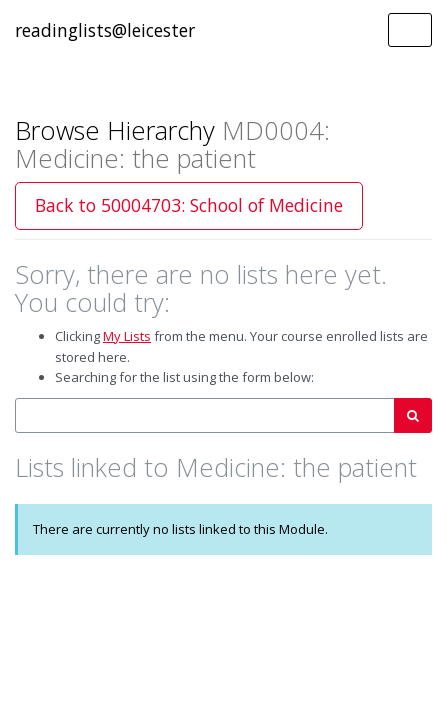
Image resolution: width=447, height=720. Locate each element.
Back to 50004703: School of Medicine (189, 205)
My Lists (127, 336)
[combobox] (205, 415)
